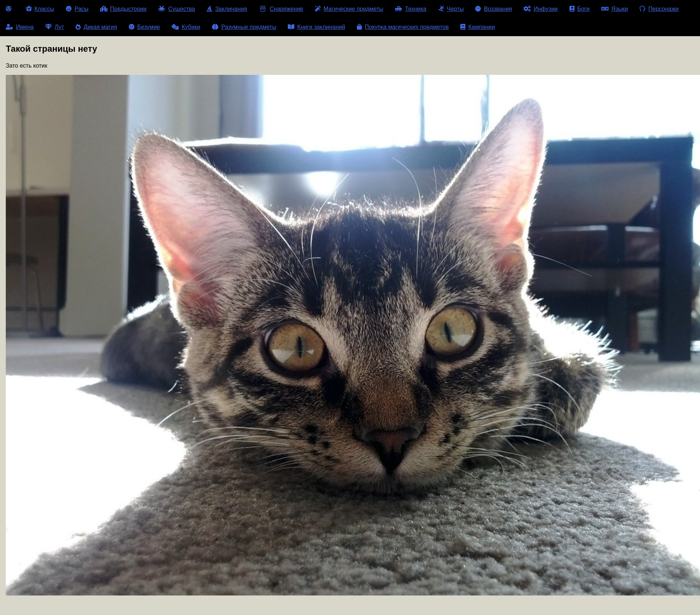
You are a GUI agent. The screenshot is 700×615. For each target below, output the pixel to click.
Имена (20, 27)
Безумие (144, 27)
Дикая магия (96, 27)
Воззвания (494, 9)
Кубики (186, 27)
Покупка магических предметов (403, 27)
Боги (580, 9)
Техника (411, 9)
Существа (176, 9)
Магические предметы (349, 9)
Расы (77, 9)
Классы (40, 9)
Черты (451, 9)
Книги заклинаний (316, 27)
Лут (55, 27)
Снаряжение (281, 9)
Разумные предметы (244, 27)
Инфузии (541, 9)
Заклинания (227, 9)
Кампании (478, 27)
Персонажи (659, 9)
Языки (615, 9)
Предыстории (123, 9)
